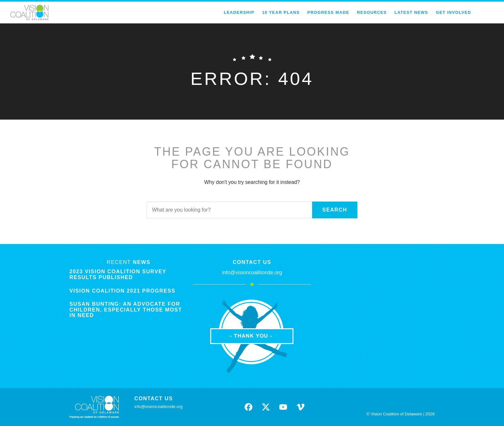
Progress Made (328, 12)
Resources (372, 12)
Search (335, 210)
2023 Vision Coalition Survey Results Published (118, 274)
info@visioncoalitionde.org (252, 272)
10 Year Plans (281, 12)
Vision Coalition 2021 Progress (122, 291)
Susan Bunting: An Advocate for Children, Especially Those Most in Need (126, 310)
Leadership (239, 12)
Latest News (411, 12)
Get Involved (454, 12)
